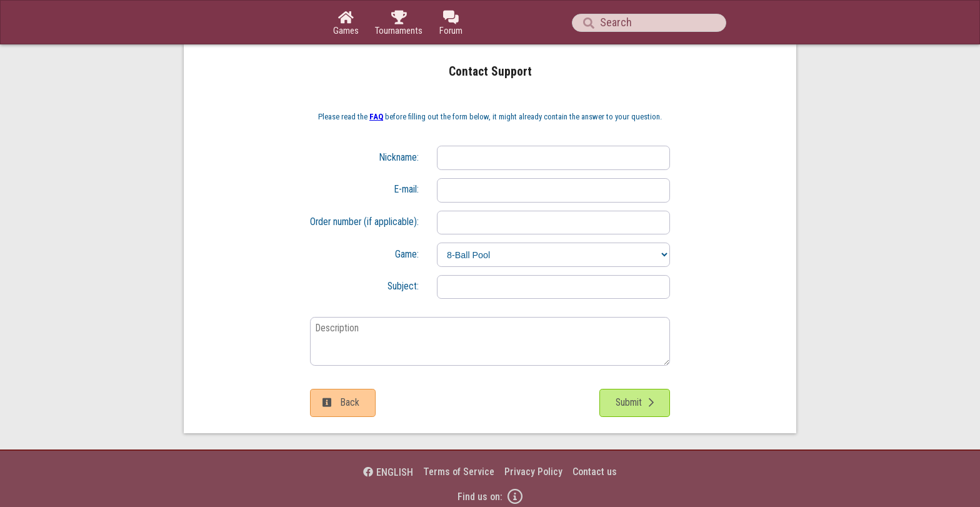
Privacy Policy (533, 472)
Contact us (595, 472)
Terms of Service (459, 472)
